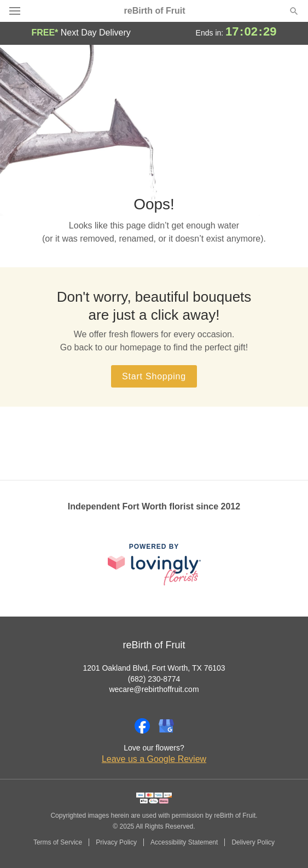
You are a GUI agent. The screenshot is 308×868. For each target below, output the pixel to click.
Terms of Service (58, 842)
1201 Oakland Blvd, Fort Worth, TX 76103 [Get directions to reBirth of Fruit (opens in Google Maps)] (154, 668)
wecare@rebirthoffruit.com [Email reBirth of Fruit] (154, 689)
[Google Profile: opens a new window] (166, 726)
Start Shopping (154, 376)
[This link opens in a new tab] (154, 564)
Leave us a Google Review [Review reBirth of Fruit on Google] (154, 759)
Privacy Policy (116, 842)
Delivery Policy (253, 842)
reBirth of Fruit (155, 11)
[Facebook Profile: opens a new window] (142, 726)
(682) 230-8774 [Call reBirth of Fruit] (154, 679)
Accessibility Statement (184, 842)
